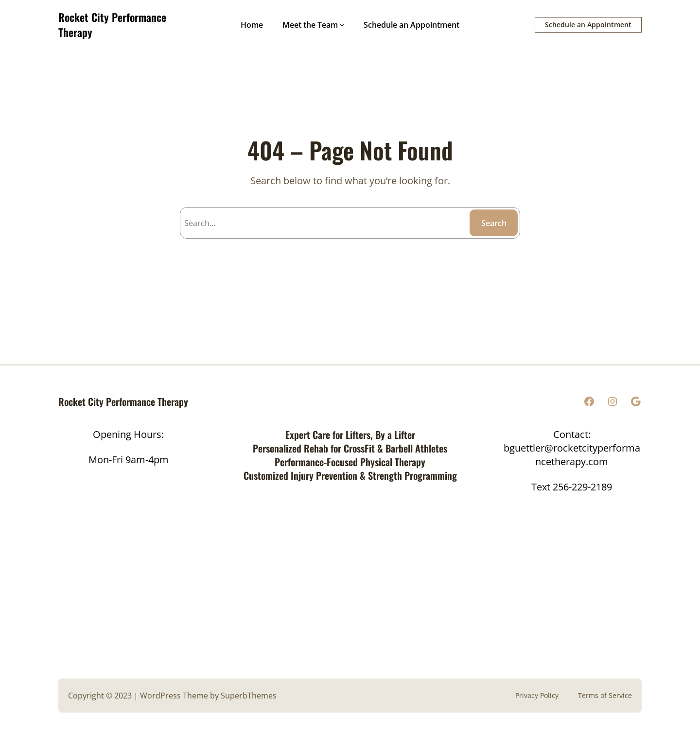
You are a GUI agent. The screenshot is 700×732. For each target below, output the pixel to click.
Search (494, 223)
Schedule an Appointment (588, 25)
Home (252, 25)
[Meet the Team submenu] (342, 25)
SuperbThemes (249, 696)
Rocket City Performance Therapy (112, 25)
